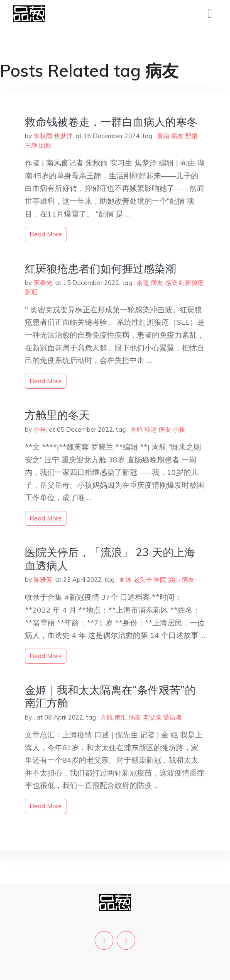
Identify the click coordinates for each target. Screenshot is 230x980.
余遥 (143, 283)
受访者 (172, 717)
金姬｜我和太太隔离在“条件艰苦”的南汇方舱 (110, 696)
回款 (45, 145)
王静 (31, 145)
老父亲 (152, 717)
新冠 (31, 292)
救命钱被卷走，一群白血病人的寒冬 (111, 122)
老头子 (143, 580)
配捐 (191, 136)
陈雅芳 (43, 580)
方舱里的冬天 (57, 415)
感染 (171, 283)
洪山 (174, 580)
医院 (160, 580)
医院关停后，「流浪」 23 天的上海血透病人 (110, 559)
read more (46, 234)
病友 (177, 136)
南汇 (121, 717)
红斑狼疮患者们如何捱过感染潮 (100, 269)
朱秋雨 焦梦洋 (53, 136)
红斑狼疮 (191, 283)
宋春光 (43, 283)
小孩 (179, 429)
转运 (151, 429)
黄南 (163, 136)
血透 (125, 580)
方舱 (137, 429)
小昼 (40, 429)
